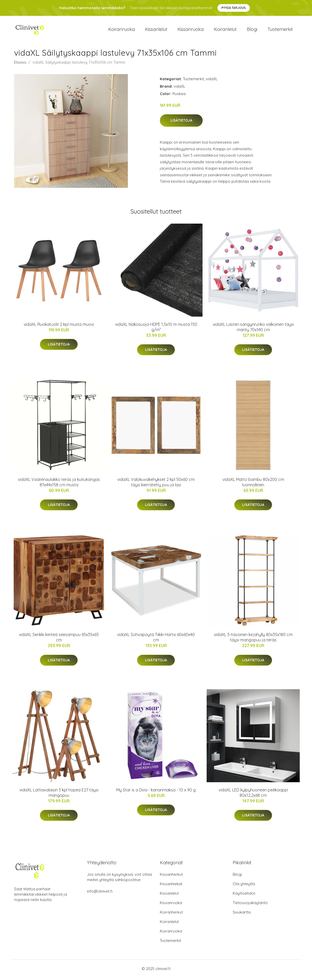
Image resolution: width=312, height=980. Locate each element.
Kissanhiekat (171, 886)
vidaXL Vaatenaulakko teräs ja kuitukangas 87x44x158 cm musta (59, 485)
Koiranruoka (121, 31)
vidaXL (212, 81)
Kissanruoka (191, 31)
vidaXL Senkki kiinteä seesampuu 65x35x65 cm (59, 640)
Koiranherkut (171, 915)
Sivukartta (242, 915)
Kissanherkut (171, 877)
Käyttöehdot (244, 896)
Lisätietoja (181, 123)
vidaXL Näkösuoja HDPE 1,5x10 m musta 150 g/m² (156, 330)
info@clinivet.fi (100, 894)
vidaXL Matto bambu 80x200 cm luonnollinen (253, 485)
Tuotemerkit (280, 31)
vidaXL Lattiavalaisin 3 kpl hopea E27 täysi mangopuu (59, 795)
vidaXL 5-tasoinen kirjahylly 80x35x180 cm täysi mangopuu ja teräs (253, 640)
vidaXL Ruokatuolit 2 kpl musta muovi (59, 327)
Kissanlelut (156, 31)
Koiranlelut (225, 31)
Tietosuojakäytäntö (250, 905)
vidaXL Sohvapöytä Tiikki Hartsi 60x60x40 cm (156, 640)
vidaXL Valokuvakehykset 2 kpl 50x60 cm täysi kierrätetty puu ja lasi (156, 485)
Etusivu (20, 65)
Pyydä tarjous (234, 8)
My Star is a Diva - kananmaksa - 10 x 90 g (156, 792)
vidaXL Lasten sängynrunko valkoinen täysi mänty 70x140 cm (253, 330)
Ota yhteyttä (244, 886)
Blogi (252, 31)
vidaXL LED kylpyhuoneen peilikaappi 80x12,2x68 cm (253, 795)
